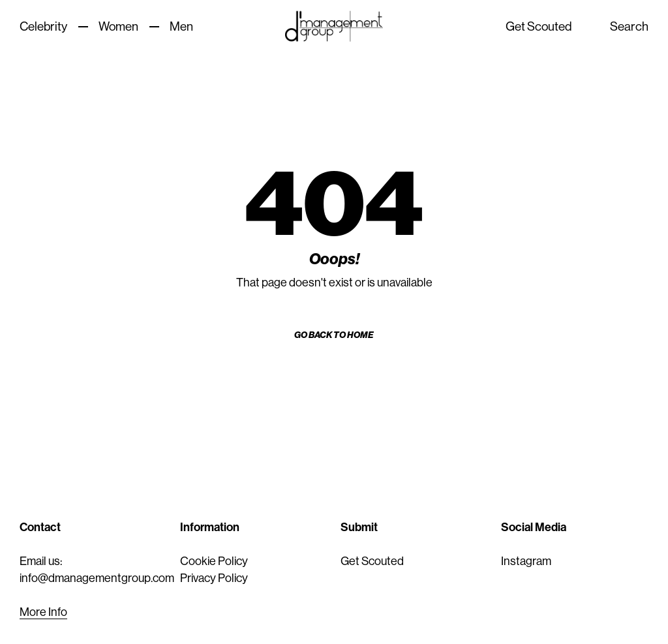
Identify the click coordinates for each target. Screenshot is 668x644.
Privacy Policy (214, 578)
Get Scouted (539, 26)
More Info (43, 612)
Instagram (526, 561)
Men (181, 26)
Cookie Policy (214, 561)
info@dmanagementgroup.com (97, 578)
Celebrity (43, 26)
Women (118, 26)
